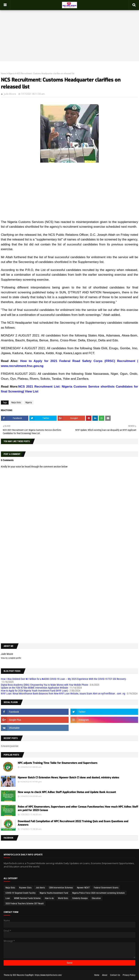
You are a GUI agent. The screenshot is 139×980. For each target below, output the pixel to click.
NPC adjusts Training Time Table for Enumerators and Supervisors (58, 763)
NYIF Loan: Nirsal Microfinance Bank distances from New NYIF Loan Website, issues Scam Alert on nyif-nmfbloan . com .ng (63, 694)
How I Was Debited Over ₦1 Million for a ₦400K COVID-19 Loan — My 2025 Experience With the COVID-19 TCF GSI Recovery (63, 679)
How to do (49, 898)
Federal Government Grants (106, 888)
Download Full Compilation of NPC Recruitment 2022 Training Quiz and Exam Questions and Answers (73, 823)
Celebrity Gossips (80, 898)
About (105, 975)
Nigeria (11, 74)
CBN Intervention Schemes (61, 888)
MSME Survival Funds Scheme (27, 898)
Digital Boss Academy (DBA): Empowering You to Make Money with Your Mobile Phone (45, 685)
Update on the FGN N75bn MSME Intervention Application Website (34, 688)
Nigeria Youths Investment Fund (54, 893)
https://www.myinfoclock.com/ (48, 975)
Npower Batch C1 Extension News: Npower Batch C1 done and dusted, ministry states (68, 778)
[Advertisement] (69, 32)
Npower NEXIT (83, 888)
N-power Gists (25, 888)
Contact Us (115, 975)
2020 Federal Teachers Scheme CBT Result (25, 904)
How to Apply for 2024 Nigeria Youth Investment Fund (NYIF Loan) (34, 691)
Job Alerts (40, 888)
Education (96, 898)
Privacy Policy (129, 975)
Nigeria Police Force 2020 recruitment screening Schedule (98, 893)
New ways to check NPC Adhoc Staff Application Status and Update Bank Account (67, 792)
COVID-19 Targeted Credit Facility (20, 893)
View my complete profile (11, 658)
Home (3, 74)
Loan (8, 898)
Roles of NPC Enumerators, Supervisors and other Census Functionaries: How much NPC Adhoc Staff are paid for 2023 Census (78, 809)
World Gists (63, 898)
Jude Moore (10, 94)
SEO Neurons (18, 975)
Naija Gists (16, 403)
